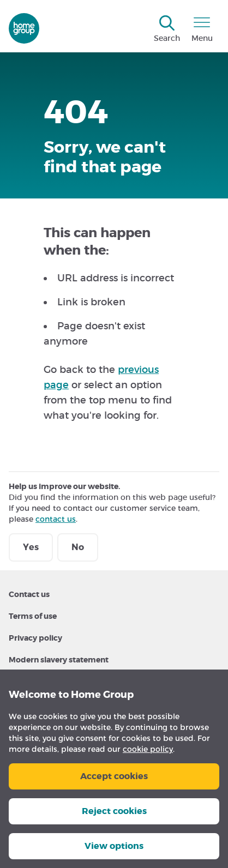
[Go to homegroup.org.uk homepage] (24, 28)
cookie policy (148, 749)
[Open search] (167, 29)
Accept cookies (114, 776)
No (78, 547)
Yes (31, 547)
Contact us (29, 594)
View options (114, 846)
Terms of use (33, 616)
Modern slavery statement (59, 660)
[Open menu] (202, 29)
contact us (56, 519)
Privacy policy (35, 638)
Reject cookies (114, 811)
